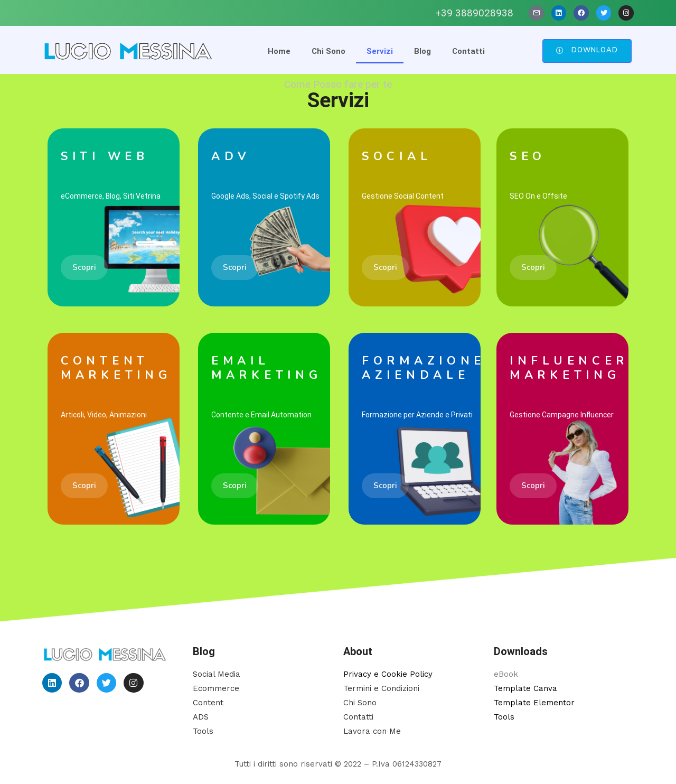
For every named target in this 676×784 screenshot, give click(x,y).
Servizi (380, 51)
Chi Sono (328, 51)
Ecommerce (216, 688)
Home (279, 51)
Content (208, 703)
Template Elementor (534, 703)
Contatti (468, 51)
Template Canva (525, 688)
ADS (201, 717)
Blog (422, 51)
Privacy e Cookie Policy (388, 674)
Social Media (217, 674)
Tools (203, 731)
